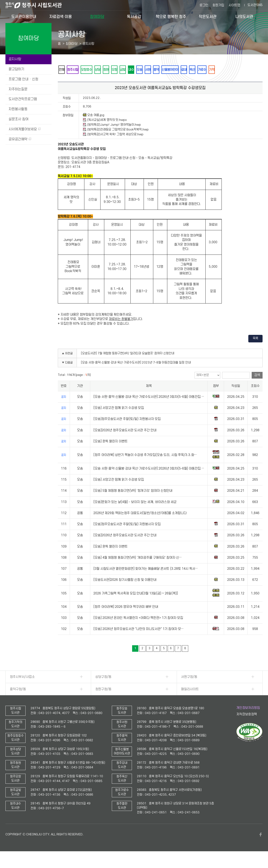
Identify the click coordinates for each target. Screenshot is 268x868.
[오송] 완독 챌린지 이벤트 (110, 453)
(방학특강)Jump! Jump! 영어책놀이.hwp (112, 136)
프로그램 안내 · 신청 (23, 79)
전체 (63, 70)
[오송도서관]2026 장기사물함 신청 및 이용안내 (125, 591)
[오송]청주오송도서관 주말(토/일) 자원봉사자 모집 (127, 431)
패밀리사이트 (190, 701)
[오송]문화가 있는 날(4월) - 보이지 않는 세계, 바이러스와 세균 (135, 513)
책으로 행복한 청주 (171, 17)
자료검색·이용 (61, 17)
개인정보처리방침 (248, 719)
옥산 (233, 70)
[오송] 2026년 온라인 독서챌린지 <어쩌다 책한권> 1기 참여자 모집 (138, 629)
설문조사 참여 (19, 119)
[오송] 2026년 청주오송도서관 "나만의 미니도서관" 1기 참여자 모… (139, 640)
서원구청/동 (189, 688)
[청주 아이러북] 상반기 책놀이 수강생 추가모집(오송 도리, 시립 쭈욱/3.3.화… (145, 466)
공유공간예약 (20, 139)
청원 (120, 70)
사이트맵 (234, 5)
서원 (177, 70)
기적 (63, 81)
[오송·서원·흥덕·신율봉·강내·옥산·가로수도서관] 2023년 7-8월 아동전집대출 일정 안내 (136, 374)
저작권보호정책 (247, 726)
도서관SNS (255, 5)
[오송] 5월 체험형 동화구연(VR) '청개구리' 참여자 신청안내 (133, 502)
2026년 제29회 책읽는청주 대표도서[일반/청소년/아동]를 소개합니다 (140, 525)
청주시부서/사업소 (22, 688)
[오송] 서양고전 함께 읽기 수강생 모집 (119, 419)
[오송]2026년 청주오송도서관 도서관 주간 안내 (125, 442)
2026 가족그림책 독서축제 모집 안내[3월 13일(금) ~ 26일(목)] (136, 605)
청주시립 (77, 70)
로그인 (204, 5)
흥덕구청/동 (18, 701)
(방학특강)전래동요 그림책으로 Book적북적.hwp (116, 141)
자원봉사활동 (18, 109)
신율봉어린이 (205, 70)
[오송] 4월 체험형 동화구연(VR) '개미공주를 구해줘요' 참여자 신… (138, 569)
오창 (131, 70)
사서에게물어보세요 (25, 129)
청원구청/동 (103, 701)
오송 (165, 70)
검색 (257, 387)
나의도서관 (244, 17)
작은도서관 (208, 17)
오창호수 (94, 70)
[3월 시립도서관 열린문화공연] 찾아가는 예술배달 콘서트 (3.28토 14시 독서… (146, 580)
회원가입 (218, 5)
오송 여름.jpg (94, 127)
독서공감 (134, 17)
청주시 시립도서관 (37, 5)
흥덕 (188, 70)
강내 (222, 70)
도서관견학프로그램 (23, 99)
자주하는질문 (18, 89)
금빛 (143, 70)
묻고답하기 (16, 69)
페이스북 (260, 846)
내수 (154, 70)
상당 (109, 70)
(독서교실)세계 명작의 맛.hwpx (105, 131)
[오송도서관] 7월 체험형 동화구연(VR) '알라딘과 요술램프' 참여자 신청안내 (128, 365)
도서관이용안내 (24, 17)
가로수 (246, 70)
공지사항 (15, 59)
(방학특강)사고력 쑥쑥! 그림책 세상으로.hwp (113, 146)
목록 (255, 350)
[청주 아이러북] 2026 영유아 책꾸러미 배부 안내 (126, 618)
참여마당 (97, 17)
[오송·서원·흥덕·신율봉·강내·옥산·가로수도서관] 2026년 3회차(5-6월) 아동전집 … (149, 408)
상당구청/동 (103, 688)
